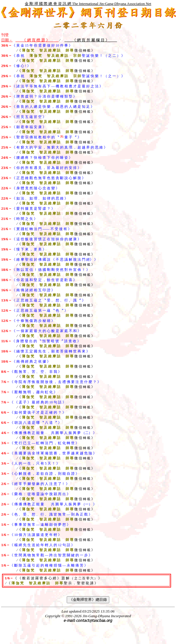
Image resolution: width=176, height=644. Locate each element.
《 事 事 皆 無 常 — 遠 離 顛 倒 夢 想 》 (40, 525)
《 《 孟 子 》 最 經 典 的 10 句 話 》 (38, 402)
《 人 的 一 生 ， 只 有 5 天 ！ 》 (35, 463)
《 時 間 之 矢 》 (25, 219)
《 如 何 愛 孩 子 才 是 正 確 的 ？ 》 (38, 412)
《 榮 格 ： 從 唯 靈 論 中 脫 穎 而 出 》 (40, 494)
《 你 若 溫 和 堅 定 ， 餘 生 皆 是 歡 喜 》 (44, 280)
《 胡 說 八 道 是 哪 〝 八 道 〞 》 (36, 423)
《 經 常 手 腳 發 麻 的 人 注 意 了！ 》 (40, 484)
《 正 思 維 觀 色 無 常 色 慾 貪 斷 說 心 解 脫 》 (49, 178)
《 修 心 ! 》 (21, 66)
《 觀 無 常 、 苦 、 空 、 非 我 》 (36, 372)
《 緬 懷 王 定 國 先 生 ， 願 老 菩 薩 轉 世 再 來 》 (51, 351)
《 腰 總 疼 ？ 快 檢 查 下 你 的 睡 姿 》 (42, 158)
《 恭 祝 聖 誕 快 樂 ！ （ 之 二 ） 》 (68, 56)
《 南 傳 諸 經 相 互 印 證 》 (33, 290)
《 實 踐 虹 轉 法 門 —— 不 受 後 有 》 (42, 229)
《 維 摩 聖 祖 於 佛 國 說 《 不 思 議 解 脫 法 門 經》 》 (55, 260)
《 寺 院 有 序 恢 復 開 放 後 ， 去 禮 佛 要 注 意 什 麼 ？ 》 (55, 382)
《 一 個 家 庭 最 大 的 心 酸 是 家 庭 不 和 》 (46, 331)
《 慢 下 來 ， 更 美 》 (29, 249)
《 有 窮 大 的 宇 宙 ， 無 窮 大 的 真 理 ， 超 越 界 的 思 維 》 (60, 147)
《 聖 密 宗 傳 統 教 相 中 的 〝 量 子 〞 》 (46, 137)
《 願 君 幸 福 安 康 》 (29, 127)
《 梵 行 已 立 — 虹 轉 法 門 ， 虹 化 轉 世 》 (44, 443)
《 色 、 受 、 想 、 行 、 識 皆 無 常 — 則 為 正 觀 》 (51, 514)
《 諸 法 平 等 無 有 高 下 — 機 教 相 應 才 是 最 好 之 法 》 (57, 86)
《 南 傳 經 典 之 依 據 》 (31, 361)
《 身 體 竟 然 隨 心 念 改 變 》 (36, 188)
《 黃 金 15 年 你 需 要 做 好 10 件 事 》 (42, 45)
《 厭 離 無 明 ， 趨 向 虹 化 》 (34, 392)
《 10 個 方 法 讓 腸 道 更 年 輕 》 (36, 535)
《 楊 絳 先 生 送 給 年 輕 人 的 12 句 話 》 (42, 545)
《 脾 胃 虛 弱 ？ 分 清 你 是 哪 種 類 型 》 (44, 96)
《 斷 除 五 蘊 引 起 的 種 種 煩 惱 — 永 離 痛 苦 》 (49, 565)
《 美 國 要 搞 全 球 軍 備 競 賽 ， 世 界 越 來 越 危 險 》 (53, 453)
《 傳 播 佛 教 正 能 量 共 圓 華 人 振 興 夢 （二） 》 (53, 433)
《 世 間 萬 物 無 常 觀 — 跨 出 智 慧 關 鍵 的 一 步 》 (51, 555)
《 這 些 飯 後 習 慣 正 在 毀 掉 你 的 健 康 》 (46, 239)
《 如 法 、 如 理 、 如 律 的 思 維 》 (40, 198)
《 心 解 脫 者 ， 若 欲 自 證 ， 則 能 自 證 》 (44, 474)
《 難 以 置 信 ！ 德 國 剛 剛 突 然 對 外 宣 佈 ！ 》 (51, 270)
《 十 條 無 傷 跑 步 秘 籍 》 (33, 321)
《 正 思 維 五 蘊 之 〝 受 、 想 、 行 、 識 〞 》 (49, 300)
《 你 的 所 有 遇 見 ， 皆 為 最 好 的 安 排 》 (46, 168)
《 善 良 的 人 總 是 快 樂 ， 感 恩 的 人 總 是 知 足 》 (53, 107)
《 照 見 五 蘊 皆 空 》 (29, 117)
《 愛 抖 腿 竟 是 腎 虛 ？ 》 (33, 209)
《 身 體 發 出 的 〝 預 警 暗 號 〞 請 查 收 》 (46, 341)
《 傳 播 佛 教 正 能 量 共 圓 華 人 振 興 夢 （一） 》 (53, 504)
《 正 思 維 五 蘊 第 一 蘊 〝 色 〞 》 (40, 310)
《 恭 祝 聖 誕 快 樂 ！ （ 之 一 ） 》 (68, 76)
